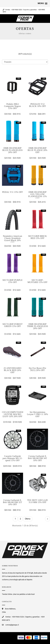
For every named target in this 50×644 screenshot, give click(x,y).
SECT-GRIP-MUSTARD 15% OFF (37, 281)
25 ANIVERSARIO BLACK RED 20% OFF (12, 370)
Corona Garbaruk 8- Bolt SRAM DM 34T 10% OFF (38, 458)
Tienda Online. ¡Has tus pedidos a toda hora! (18, 594)
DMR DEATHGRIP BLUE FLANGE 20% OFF (37, 150)
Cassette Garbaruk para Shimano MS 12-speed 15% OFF (13, 458)
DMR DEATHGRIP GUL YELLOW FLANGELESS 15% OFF (38, 195)
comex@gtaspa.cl (12, 625)
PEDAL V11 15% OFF (12, 192)
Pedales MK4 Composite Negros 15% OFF (13, 106)
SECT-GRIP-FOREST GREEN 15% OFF (12, 325)
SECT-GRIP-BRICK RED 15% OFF (37, 237)
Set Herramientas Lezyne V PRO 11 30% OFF (38, 414)
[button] (43, 3)
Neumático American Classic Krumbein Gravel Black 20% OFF (13, 239)
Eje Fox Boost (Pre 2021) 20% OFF (38, 369)
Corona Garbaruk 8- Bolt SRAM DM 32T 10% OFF (12, 502)
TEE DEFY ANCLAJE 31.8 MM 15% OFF (38, 501)
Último (28, 519)
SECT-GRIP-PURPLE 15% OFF (12, 281)
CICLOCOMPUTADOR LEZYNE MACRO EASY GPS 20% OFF (13, 414)
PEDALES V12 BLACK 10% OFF (37, 105)
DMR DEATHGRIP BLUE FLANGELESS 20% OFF (13, 150)
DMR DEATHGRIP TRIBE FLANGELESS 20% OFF (38, 326)
